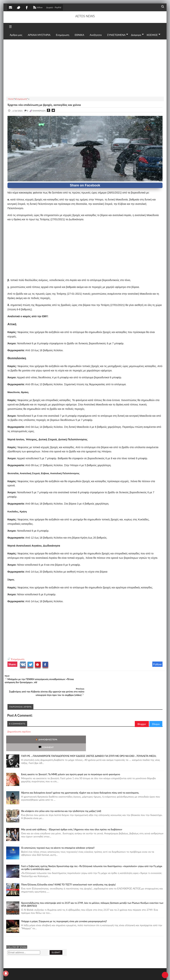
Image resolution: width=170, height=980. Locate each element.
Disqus (156, 711)
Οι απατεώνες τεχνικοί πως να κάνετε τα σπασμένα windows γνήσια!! (58, 827)
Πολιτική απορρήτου (76, 973)
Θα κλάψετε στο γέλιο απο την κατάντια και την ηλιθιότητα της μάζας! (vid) (61, 790)
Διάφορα (136, 35)
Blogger (142, 711)
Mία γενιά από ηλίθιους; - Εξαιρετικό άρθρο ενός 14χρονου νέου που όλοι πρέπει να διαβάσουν (72, 809)
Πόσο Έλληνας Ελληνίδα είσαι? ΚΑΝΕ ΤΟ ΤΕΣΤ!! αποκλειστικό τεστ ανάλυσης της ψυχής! (68, 864)
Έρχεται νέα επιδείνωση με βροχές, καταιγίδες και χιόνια (44, 105)
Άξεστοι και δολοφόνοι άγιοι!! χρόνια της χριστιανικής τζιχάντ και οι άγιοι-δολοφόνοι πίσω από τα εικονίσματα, (80, 772)
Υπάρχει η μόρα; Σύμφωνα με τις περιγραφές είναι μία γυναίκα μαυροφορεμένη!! (64, 901)
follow (37, 8)
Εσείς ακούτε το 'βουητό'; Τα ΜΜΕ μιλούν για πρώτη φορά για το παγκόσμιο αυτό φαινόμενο (71, 754)
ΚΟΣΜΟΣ (152, 35)
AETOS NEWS (85, 16)
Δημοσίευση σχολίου (19, 719)
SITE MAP (59, 973)
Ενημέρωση (18, 659)
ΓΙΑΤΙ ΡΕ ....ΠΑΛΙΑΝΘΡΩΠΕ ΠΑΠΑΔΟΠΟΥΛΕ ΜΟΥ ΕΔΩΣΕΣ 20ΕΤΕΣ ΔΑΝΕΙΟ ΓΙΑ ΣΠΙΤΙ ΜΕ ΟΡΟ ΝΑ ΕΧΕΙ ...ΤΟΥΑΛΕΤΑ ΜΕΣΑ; (89, 735)
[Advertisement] (85, 67)
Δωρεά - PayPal (54, 7)
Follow (158, 664)
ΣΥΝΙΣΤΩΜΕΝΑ (116, 35)
